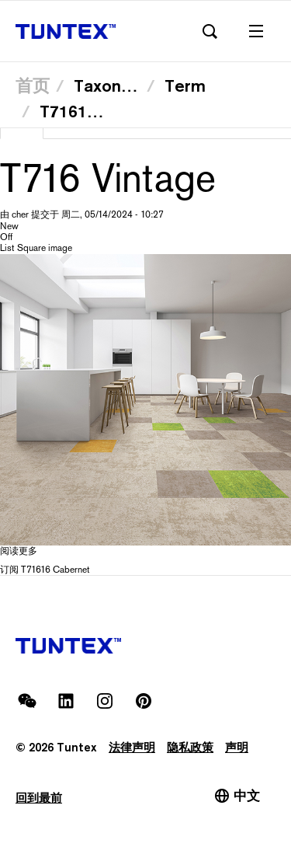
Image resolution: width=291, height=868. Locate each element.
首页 (33, 85)
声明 (237, 747)
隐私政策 (190, 747)
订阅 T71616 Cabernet (45, 570)
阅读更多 (19, 551)
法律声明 (132, 747)
